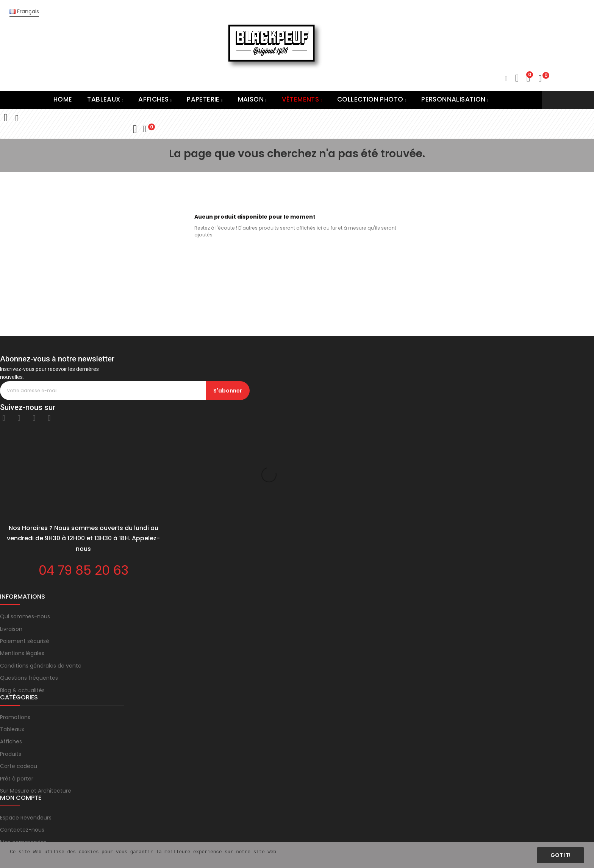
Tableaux (12, 654)
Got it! (560, 855)
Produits (11, 678)
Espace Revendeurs (26, 742)
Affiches (11, 666)
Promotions (15, 641)
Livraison (11, 553)
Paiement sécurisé (25, 565)
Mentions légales (22, 577)
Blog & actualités (22, 615)
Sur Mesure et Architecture (36, 715)
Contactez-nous (22, 754)
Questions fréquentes (29, 602)
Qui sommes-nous (25, 541)
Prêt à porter (17, 703)
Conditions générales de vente (41, 590)
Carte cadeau (19, 690)
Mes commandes (23, 766)
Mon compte (17, 779)
